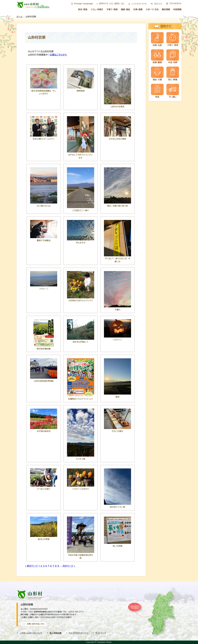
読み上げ (158, 4)
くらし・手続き (97, 9)
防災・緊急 (83, 9)
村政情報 (178, 9)
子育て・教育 (112, 9)
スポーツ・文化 (152, 9)
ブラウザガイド (175, 4)
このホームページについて (31, 633)
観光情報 (166, 9)
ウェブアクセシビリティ (79, 633)
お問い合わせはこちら (36, 624)
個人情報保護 (56, 633)
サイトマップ (101, 633)
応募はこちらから (58, 55)
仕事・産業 (138, 9)
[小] (111, 4)
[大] (123, 4)
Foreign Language (83, 4)
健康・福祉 (125, 9)
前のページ (32, 566)
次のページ (68, 566)
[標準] (117, 4)
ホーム (19, 17)
